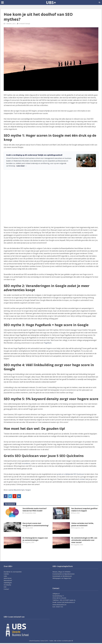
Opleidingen (8, 583)
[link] (51, 161)
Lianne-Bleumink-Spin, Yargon (19, 490)
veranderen (26, 463)
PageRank (48, 343)
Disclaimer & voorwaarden (13, 572)
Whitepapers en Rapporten (62, 578)
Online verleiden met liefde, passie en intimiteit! (83, 524)
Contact (6, 589)
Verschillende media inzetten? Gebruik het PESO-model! (35, 510)
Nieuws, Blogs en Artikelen (62, 572)
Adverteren (8, 578)
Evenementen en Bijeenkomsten (64, 574)
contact (82, 479)
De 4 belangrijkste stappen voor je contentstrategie (35, 539)
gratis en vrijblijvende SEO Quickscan (71, 474)
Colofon (6, 574)
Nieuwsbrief (8, 580)
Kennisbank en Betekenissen (62, 576)
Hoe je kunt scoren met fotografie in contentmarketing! (36, 524)
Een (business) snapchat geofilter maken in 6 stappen (84, 510)
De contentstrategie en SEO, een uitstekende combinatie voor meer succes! (84, 540)
